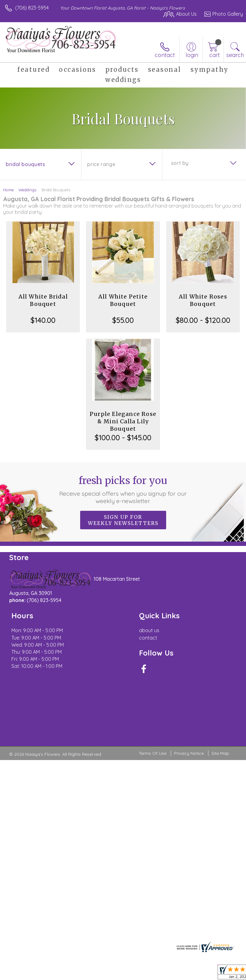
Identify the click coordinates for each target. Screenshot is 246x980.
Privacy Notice (189, 754)
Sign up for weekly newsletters (123, 520)
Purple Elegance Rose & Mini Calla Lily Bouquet (123, 421)
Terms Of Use (153, 754)
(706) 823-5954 (32, 8)
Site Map (220, 754)
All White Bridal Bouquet (43, 300)
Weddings (27, 190)
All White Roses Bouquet (203, 300)
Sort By (180, 163)
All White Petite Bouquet (123, 300)
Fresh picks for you (123, 490)
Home (8, 190)
